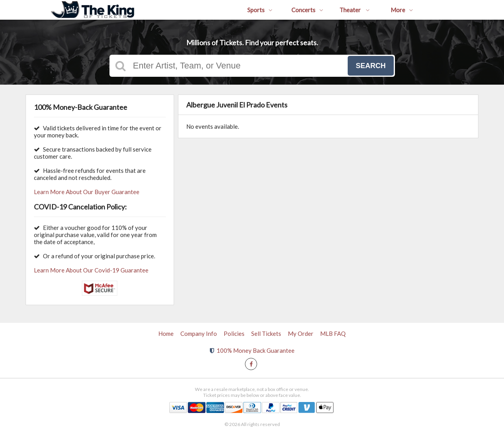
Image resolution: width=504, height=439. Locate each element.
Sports (260, 10)
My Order (301, 333)
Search (371, 66)
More (402, 10)
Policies (234, 333)
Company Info (199, 333)
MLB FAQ (333, 333)
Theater (355, 10)
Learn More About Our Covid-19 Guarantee (91, 270)
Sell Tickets (266, 333)
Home (166, 333)
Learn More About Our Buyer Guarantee (87, 192)
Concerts (307, 10)
